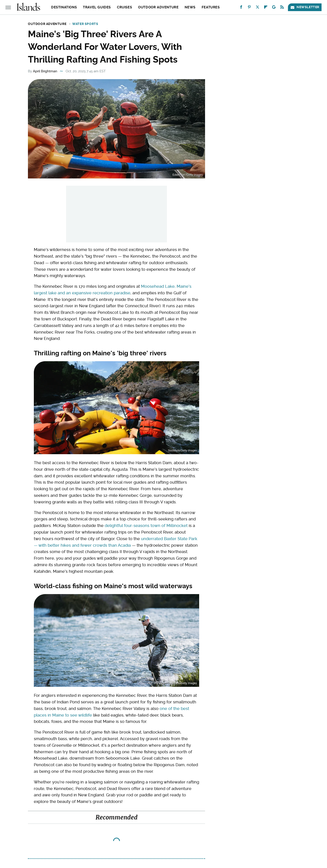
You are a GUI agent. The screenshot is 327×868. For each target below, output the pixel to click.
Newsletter (305, 7)
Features (211, 7)
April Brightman (45, 71)
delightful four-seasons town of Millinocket (146, 525)
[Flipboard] (266, 8)
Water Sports (85, 24)
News (190, 7)
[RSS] (282, 8)
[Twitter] (258, 8)
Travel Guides (97, 7)
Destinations (64, 7)
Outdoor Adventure (158, 7)
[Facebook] (241, 8)
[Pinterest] (249, 8)
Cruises (124, 7)
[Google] (274, 8)
